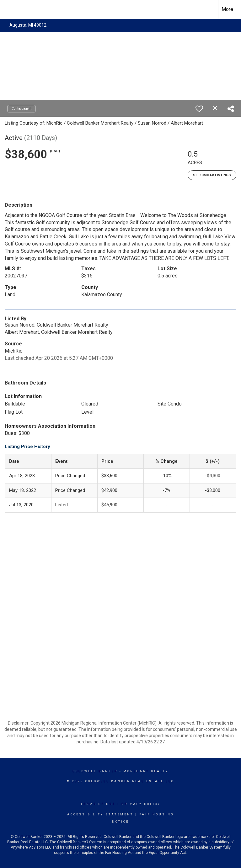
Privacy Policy (141, 804)
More (227, 9)
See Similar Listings (212, 175)
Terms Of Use (98, 804)
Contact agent (21, 108)
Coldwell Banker (95, 771)
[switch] (199, 109)
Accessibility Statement (100, 814)
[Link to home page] (8, 9)
